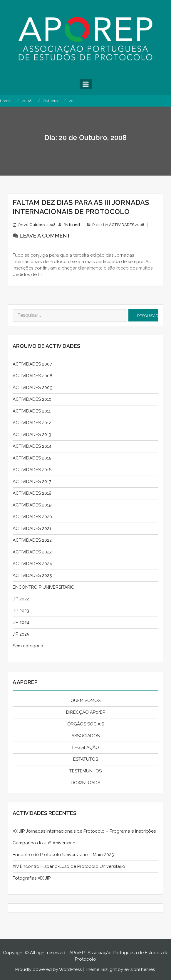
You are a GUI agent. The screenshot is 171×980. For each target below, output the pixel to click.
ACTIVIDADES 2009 (33, 388)
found (74, 225)
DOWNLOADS (85, 783)
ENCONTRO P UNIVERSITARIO (44, 587)
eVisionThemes (140, 969)
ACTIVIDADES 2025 (32, 575)
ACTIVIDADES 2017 (32, 481)
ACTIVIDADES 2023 (32, 552)
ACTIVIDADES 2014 (32, 446)
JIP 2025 (21, 634)
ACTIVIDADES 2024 (32, 564)
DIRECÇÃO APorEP (86, 712)
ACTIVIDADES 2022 (32, 540)
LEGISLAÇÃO (86, 747)
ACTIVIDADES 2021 (32, 528)
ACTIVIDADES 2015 (32, 458)
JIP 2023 (21, 611)
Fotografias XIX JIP (32, 878)
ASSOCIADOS (85, 736)
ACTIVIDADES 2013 (32, 435)
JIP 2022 (21, 599)
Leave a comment (45, 236)
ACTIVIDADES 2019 (32, 505)
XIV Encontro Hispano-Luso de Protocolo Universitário (69, 866)
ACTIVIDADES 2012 (32, 423)
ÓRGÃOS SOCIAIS (86, 724)
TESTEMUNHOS (85, 771)
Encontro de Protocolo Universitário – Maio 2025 (63, 855)
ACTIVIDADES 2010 (32, 399)
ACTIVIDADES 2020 (32, 517)
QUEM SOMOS (85, 701)
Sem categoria (28, 646)
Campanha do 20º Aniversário (44, 843)
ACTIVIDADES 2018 (32, 493)
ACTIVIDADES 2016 (32, 470)
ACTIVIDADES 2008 (127, 225)
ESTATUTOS (86, 759)
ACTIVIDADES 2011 (32, 411)
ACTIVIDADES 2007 (32, 364)
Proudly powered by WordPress (48, 969)
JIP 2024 (21, 622)
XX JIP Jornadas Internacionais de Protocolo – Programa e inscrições (84, 831)
